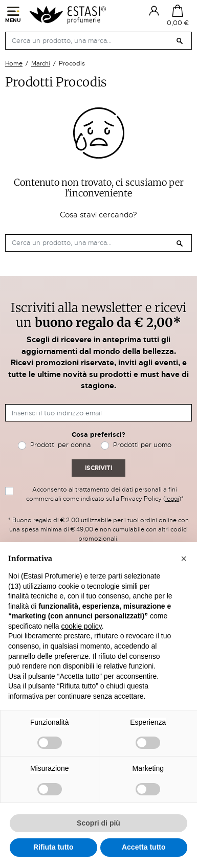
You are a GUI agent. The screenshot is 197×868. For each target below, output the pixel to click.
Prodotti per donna (60, 445)
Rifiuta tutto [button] (53, 847)
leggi (172, 499)
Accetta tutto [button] (144, 847)
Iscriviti (98, 468)
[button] (184, 559)
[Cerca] (98, 40)
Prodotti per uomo (142, 445)
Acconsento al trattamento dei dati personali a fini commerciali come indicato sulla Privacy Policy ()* (105, 494)
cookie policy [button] (82, 626)
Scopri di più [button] (98, 823)
